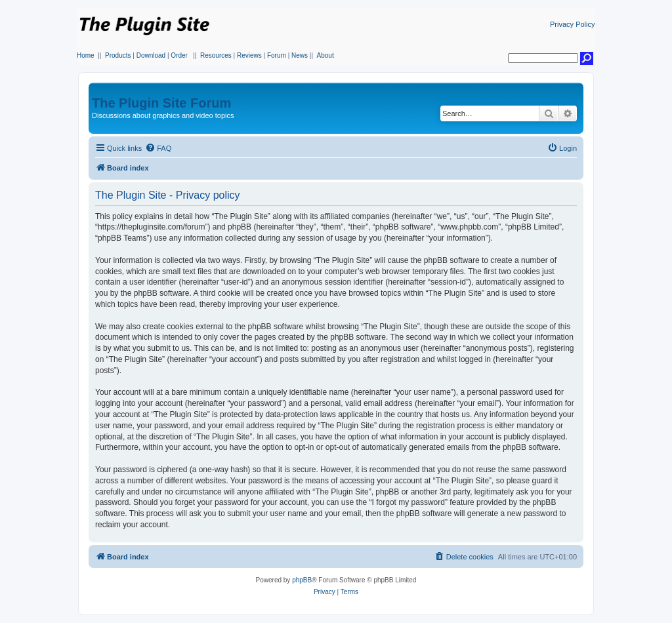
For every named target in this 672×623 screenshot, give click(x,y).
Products (118, 55)
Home (86, 55)
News (300, 55)
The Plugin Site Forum (161, 103)
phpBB (302, 580)
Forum (277, 55)
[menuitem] (158, 148)
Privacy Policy (572, 24)
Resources (216, 55)
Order (179, 55)
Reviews (249, 55)
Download (151, 55)
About (325, 55)
